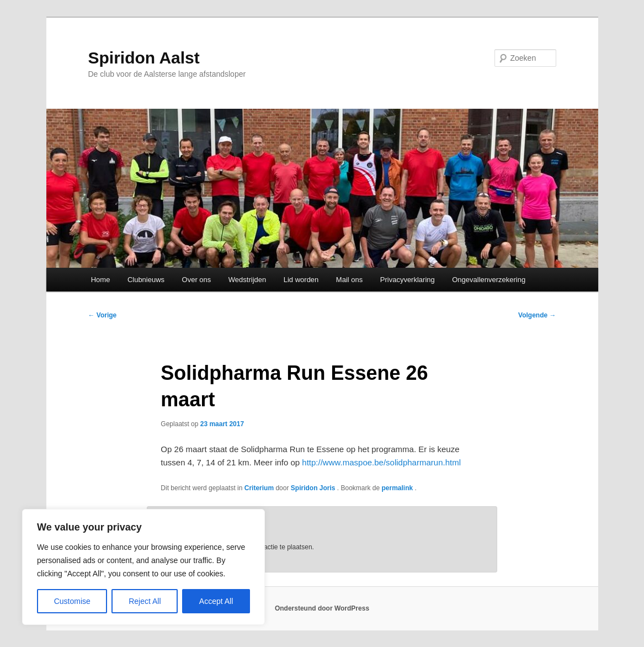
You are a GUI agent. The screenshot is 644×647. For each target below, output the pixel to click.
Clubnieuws (146, 280)
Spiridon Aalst (144, 58)
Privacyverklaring (408, 280)
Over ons (197, 280)
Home (101, 280)
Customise (72, 601)
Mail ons (349, 280)
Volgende (537, 315)
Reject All (145, 601)
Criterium (259, 488)
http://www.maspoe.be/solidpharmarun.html (381, 462)
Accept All (216, 601)
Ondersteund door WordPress (322, 608)
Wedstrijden (247, 280)
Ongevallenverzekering (489, 280)
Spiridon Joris (314, 488)
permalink (398, 488)
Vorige (103, 315)
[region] (143, 567)
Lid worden (301, 280)
